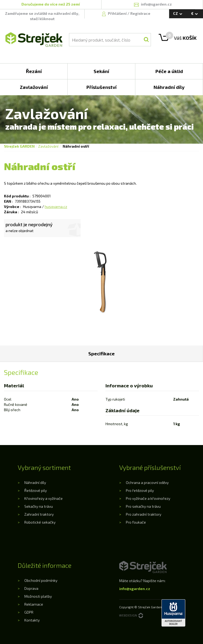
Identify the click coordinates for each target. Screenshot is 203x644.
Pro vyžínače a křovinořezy (148, 498)
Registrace (140, 13)
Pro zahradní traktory (144, 514)
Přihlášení (118, 13)
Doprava (31, 588)
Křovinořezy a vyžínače (43, 498)
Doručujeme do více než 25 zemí (51, 4)
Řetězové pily (36, 490)
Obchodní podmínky (41, 580)
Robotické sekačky (40, 522)
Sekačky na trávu (39, 506)
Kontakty (32, 620)
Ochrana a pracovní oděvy (147, 482)
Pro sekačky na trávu (143, 506)
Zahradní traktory (39, 514)
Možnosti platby (38, 596)
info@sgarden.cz (135, 589)
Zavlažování (48, 146)
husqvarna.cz (56, 207)
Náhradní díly (35, 482)
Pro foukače (136, 522)
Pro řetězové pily (140, 490)
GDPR (29, 612)
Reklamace (34, 604)
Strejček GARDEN (19, 146)
